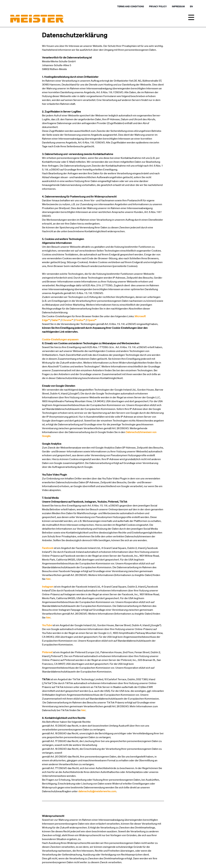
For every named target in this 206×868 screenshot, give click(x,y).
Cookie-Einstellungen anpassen (60, 339)
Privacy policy (158, 6)
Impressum (178, 6)
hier (83, 710)
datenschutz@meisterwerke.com (97, 791)
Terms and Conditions (131, 6)
